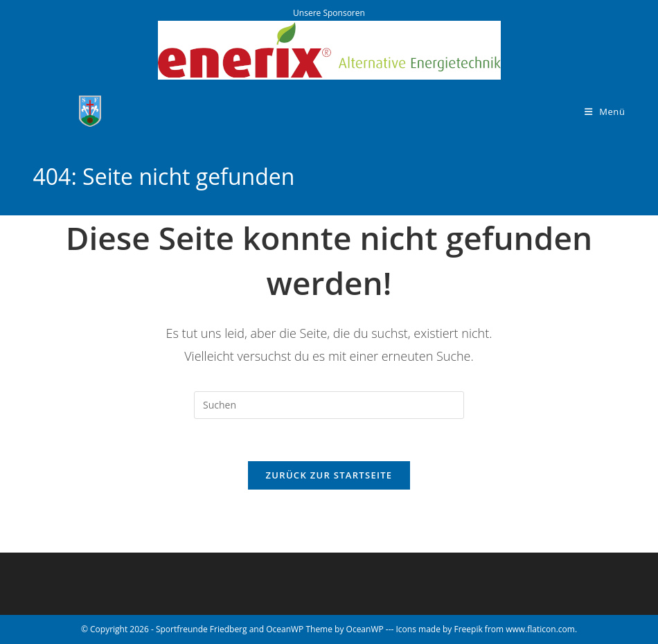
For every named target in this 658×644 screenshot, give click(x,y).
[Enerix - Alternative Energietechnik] (329, 49)
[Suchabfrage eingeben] (329, 405)
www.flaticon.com (540, 629)
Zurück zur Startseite (329, 475)
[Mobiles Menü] (605, 111)
